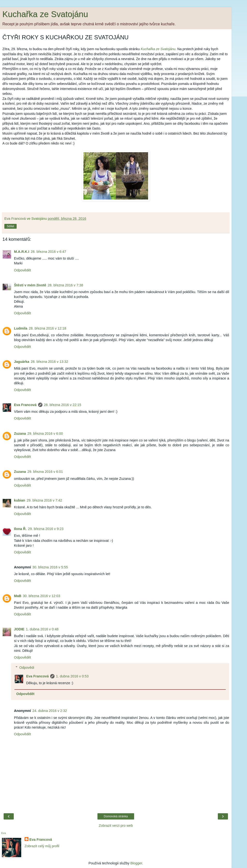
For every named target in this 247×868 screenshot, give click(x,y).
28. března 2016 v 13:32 (49, 362)
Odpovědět (22, 270)
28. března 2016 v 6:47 (48, 252)
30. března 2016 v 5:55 (50, 567)
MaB (18, 596)
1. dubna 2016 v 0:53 (72, 676)
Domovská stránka (116, 816)
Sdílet (10, 226)
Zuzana (20, 434)
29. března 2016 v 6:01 (45, 472)
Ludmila (21, 328)
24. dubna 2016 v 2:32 (50, 711)
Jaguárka (22, 362)
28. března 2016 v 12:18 (47, 328)
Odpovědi (27, 668)
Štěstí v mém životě (30, 285)
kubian (20, 500)
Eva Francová (25, 405)
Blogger (136, 863)
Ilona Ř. (20, 529)
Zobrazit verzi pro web (116, 826)
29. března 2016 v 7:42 (44, 500)
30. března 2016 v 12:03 (41, 596)
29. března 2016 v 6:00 (45, 434)
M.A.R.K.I (22, 252)
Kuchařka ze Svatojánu (45, 14)
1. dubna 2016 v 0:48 (42, 629)
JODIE (19, 629)
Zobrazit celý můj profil (42, 846)
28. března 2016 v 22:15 (63, 405)
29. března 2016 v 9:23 (46, 529)
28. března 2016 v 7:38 (65, 285)
